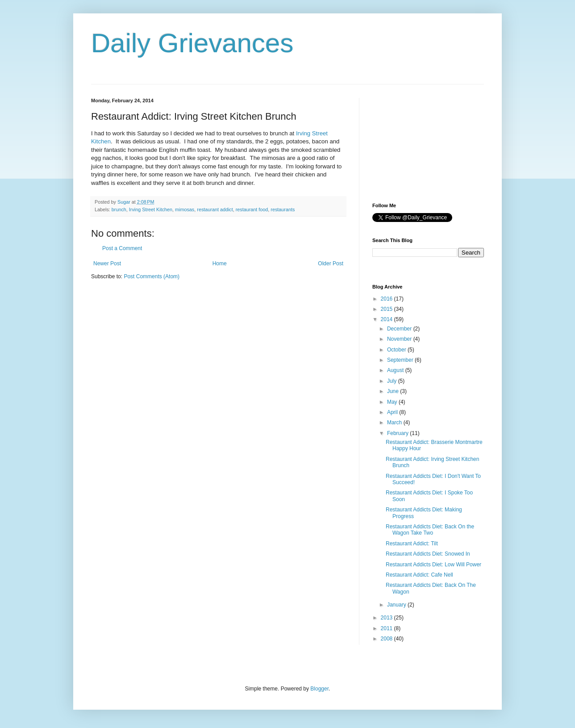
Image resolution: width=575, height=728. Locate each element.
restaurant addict (215, 209)
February (398, 433)
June (394, 391)
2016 (387, 299)
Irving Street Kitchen (151, 209)
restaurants (283, 209)
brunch (119, 209)
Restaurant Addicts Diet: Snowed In (428, 554)
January (397, 605)
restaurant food (252, 209)
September (401, 360)
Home (220, 264)
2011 (387, 628)
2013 (387, 618)
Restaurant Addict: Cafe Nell (419, 575)
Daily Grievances (192, 43)
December (400, 329)
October (397, 350)
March (395, 423)
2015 (387, 309)
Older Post (331, 264)
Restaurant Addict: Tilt (412, 544)
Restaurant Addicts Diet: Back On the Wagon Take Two (430, 530)
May (393, 402)
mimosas (185, 209)
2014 (387, 319)
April (393, 412)
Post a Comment (122, 248)
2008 (387, 639)
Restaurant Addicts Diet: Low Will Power (433, 565)
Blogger (319, 689)
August (396, 370)
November (400, 339)
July (393, 381)
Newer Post (107, 264)
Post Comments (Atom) (152, 276)
